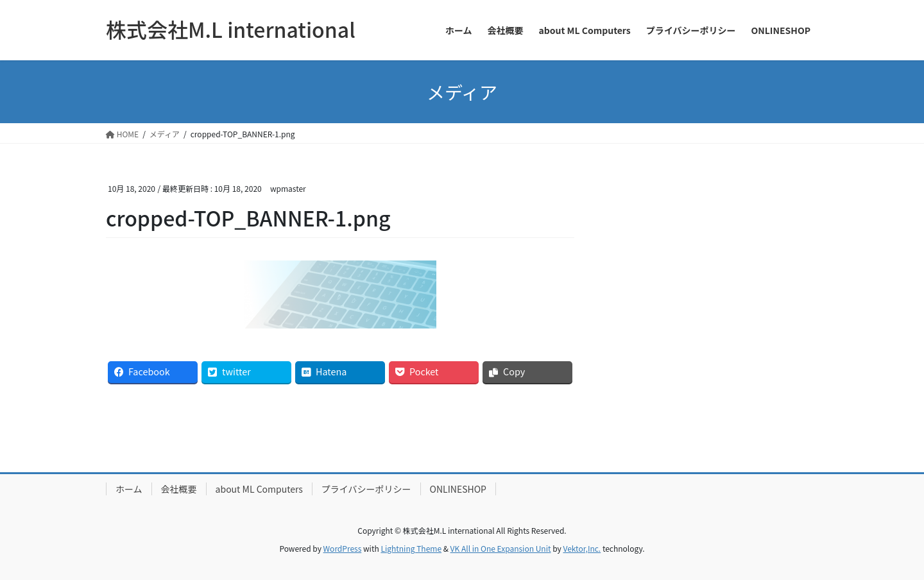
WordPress (343, 548)
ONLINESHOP (458, 489)
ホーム (129, 489)
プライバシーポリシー (366, 489)
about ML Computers (259, 489)
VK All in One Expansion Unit (501, 548)
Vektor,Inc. (582, 548)
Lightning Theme (411, 548)
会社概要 (179, 489)
